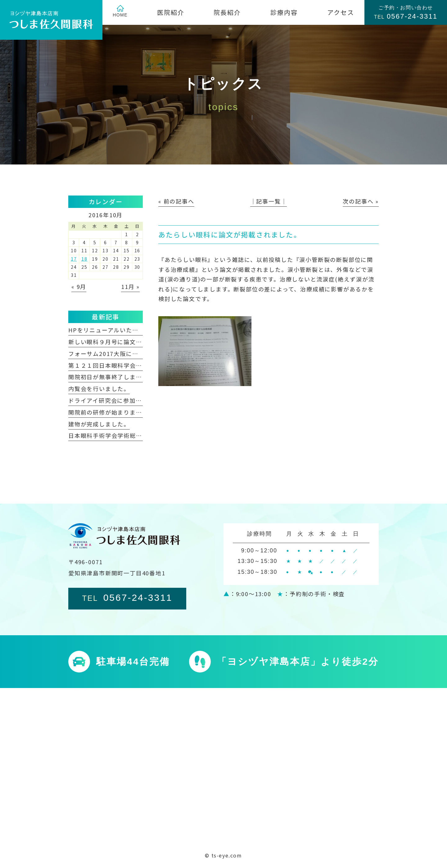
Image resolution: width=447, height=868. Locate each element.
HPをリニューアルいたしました (113, 330)
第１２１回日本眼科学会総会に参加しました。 (133, 365)
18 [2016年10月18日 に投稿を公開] (84, 259)
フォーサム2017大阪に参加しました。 (122, 353)
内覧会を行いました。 (99, 389)
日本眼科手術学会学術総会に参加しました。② (133, 435)
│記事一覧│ (269, 201)
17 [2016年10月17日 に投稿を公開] (74, 259)
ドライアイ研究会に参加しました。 (117, 400)
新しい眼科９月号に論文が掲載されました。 (130, 342)
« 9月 (79, 286)
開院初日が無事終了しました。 (111, 377)
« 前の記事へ (176, 201)
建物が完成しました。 (99, 424)
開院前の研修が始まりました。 (111, 412)
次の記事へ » (361, 201)
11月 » (130, 286)
